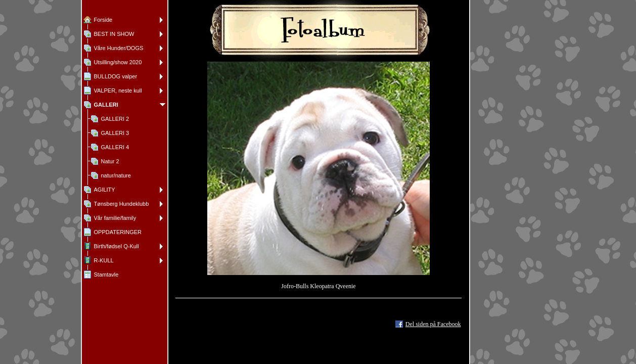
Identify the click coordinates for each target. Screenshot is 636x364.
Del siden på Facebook (433, 324)
